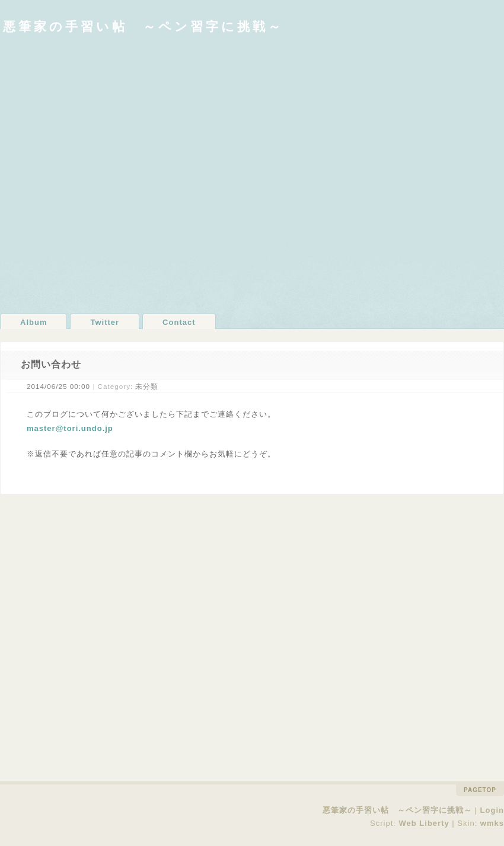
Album (34, 322)
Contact (179, 322)
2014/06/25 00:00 (58, 386)
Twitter (105, 322)
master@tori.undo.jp (70, 428)
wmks (492, 823)
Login (492, 810)
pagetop (480, 790)
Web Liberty (424, 823)
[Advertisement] (129, 173)
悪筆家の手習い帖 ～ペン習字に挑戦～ (143, 26)
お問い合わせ (51, 364)
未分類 (147, 386)
